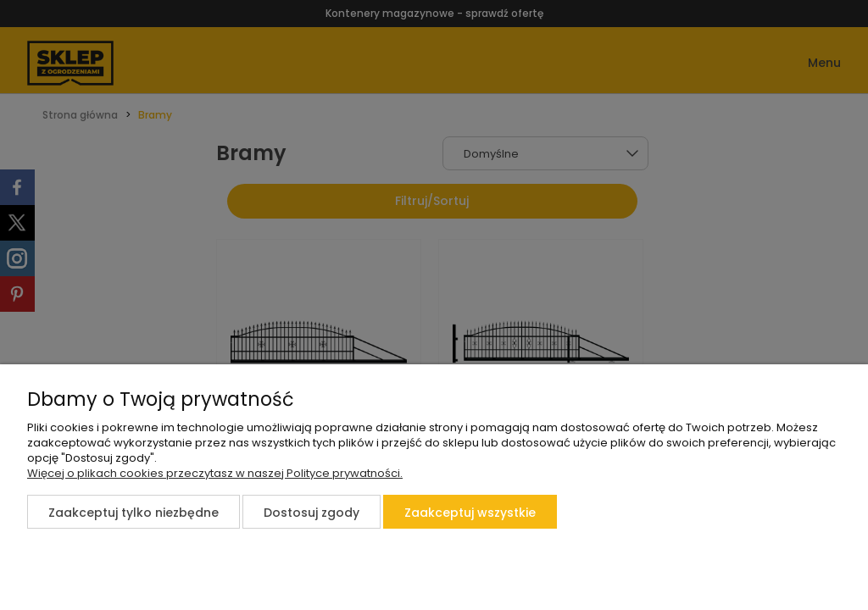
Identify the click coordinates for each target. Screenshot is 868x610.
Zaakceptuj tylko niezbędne (134, 513)
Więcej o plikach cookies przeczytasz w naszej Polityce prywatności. (215, 473)
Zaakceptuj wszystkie (470, 513)
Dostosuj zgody (312, 513)
